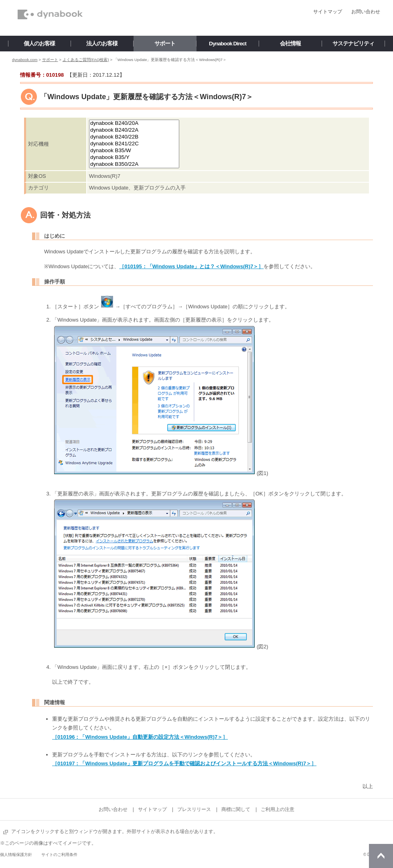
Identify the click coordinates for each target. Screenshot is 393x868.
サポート (50, 60)
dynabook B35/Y (134, 158)
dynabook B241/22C (134, 144)
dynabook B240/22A (134, 130)
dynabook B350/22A (134, 164)
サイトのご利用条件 (59, 855)
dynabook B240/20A (134, 123)
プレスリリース (194, 809)
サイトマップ (328, 12)
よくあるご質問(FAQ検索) (86, 60)
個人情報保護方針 (16, 855)
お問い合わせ (366, 12)
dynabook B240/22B (134, 137)
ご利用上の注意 (278, 809)
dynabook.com (25, 60)
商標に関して (236, 809)
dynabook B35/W (134, 151)
